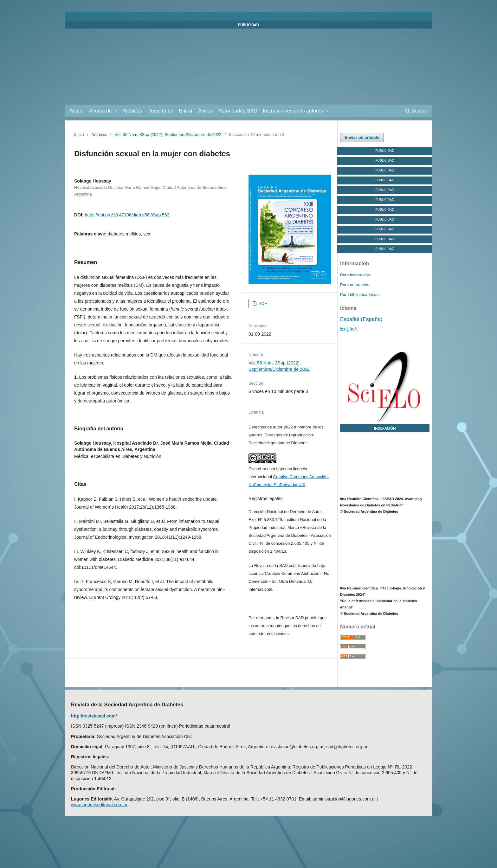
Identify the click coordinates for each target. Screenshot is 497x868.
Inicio (79, 135)
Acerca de (101, 111)
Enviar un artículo (362, 137)
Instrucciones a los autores (294, 111)
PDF (262, 303)
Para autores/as (355, 285)
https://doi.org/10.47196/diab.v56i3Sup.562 (127, 215)
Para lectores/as (355, 275)
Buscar (416, 111)
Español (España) (361, 319)
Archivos (132, 111)
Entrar (186, 111)
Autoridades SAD (238, 111)
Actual (76, 111)
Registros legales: (266, 498)
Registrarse (160, 111)
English (349, 329)
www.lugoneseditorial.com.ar (99, 805)
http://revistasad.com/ (94, 716)
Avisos (206, 111)
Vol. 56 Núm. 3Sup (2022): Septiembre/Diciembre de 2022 (168, 135)
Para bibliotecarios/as (360, 295)
